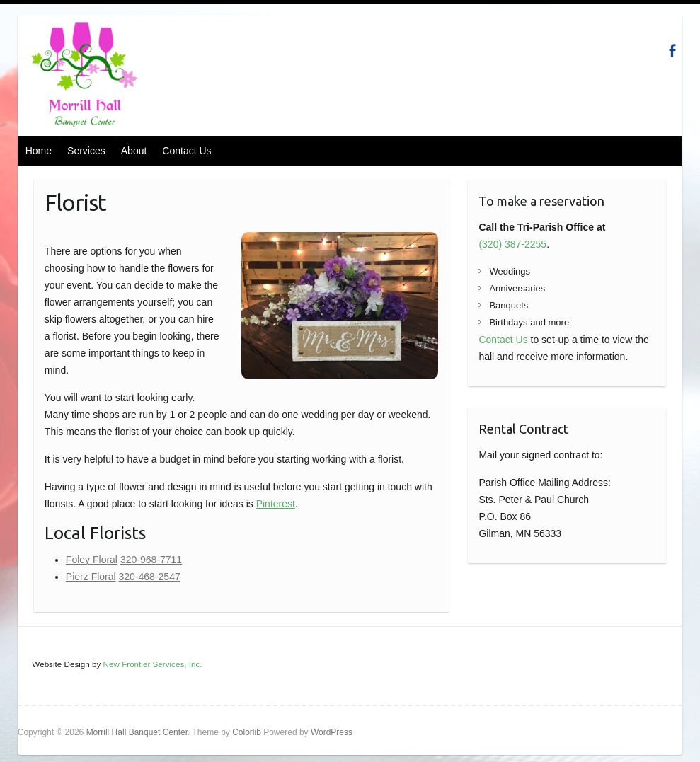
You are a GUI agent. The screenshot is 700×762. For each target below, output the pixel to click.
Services (86, 151)
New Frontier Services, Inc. (153, 664)
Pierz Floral (91, 577)
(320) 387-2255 (512, 244)
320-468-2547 (150, 577)
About (134, 151)
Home (39, 151)
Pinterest (276, 504)
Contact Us (187, 151)
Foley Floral (92, 560)
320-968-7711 (151, 560)
